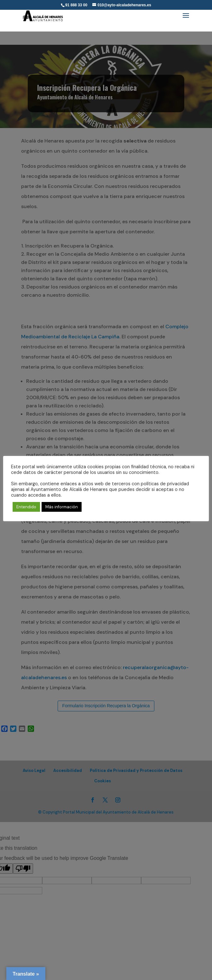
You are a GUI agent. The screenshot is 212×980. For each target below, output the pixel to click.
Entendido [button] (26, 507)
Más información (62, 507)
